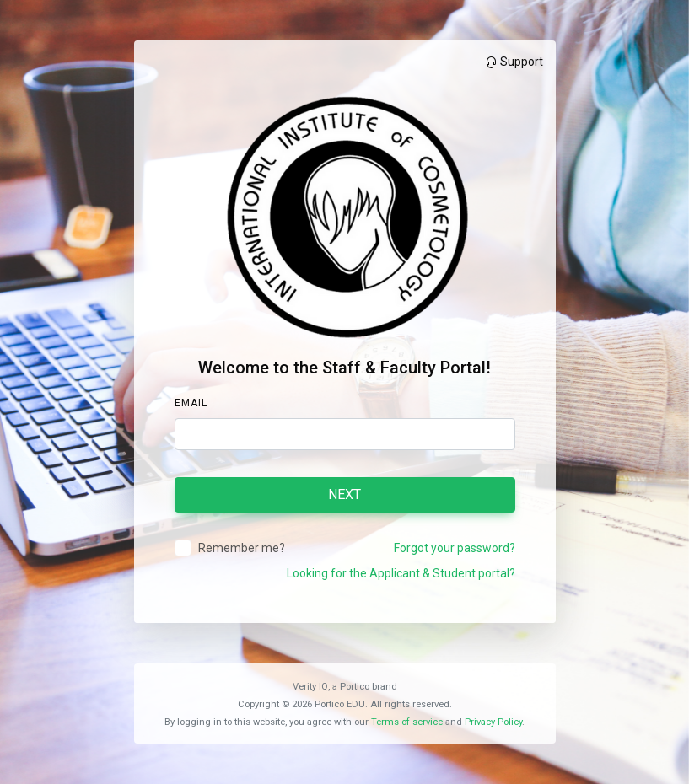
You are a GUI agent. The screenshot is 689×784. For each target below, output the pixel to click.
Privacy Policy (493, 722)
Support (514, 62)
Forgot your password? (455, 548)
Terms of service (407, 722)
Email (191, 403)
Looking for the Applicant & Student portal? (401, 573)
